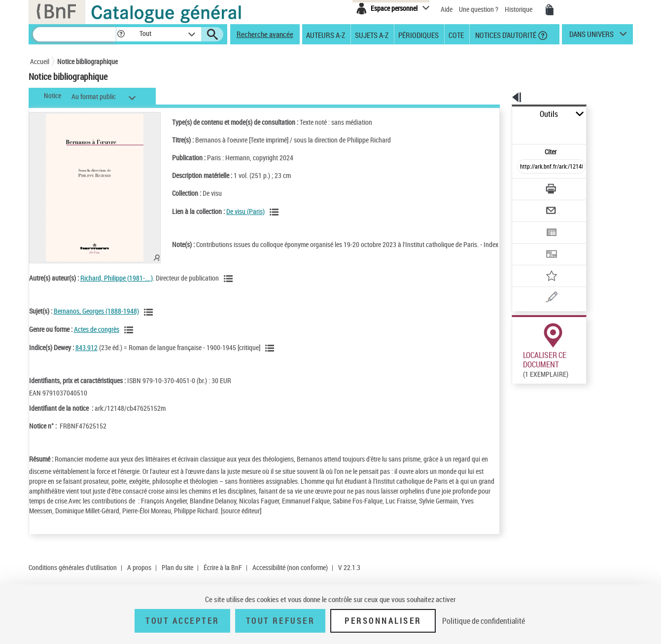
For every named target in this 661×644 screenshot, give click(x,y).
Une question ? (479, 9)
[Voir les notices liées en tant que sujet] (150, 322)
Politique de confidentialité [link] (484, 621)
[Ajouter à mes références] (530, 244)
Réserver (523, 570)
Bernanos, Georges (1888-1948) (96, 321)
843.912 (87, 357)
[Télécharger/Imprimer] (526, 167)
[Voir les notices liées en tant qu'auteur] (230, 288)
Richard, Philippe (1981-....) (117, 288)
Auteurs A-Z (326, 35)
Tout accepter (182, 621)
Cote (456, 35)
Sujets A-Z (372, 35)
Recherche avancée (265, 34)
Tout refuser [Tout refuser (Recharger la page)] (280, 621)
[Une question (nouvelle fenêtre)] (543, 263)
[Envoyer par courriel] (524, 186)
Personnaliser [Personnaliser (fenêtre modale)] (383, 621)
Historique (519, 9)
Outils (501, 114)
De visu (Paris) (235, 211)
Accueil (40, 61)
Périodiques (418, 35)
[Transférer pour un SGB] (528, 225)
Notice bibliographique (87, 61)
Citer (508, 130)
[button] (121, 34)
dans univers (591, 36)
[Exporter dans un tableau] (531, 206)
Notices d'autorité (505, 35)
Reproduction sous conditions (588, 570)
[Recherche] (74, 34)
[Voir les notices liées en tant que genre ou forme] (130, 340)
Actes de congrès (97, 339)
